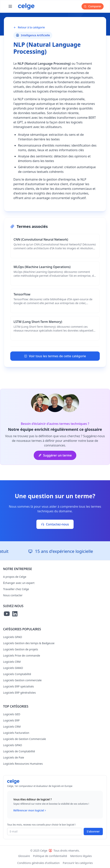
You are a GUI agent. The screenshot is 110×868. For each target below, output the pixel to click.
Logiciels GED (12, 714)
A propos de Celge (15, 577)
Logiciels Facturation (16, 733)
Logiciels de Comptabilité (19, 751)
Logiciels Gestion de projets (21, 649)
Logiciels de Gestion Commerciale (24, 739)
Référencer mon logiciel (30, 810)
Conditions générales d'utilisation (38, 863)
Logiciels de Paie (14, 757)
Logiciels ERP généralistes (19, 693)
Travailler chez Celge (16, 589)
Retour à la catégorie (29, 27)
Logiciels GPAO (13, 637)
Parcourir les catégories (78, 863)
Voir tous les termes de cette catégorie (55, 356)
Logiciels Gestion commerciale (22, 680)
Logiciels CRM (12, 662)
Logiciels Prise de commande (22, 655)
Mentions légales (81, 856)
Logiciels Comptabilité (17, 674)
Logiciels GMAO (13, 668)
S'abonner (93, 831)
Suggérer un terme (55, 455)
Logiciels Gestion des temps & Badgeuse (29, 643)
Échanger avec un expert (19, 583)
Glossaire (24, 856)
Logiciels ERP (11, 720)
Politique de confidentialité (50, 856)
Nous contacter (13, 595)
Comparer (93, 6)
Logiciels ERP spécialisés (18, 686)
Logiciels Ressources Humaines (23, 764)
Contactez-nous (55, 524)
